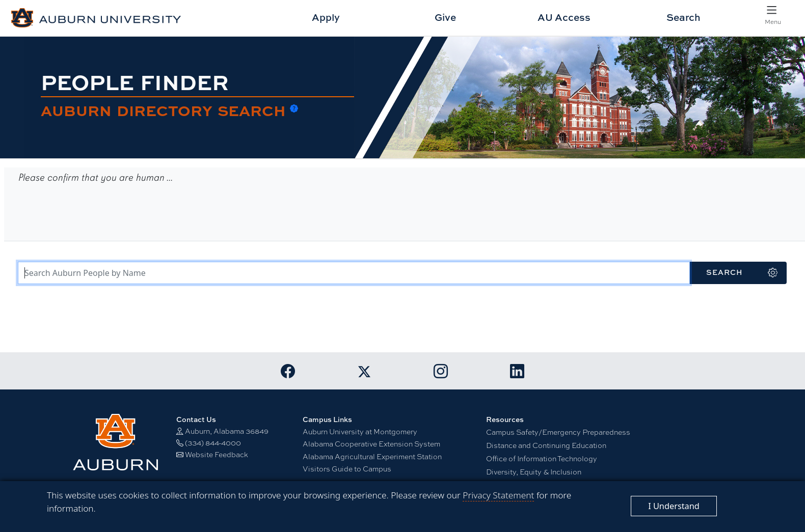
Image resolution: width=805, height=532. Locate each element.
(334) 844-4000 (213, 442)
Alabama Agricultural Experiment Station (372, 456)
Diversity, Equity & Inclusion (534, 471)
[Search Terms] (354, 273)
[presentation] (95, 212)
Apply (326, 17)
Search (683, 17)
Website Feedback (217, 454)
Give (445, 17)
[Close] (674, 506)
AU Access (564, 17)
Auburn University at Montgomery (360, 431)
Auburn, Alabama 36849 (227, 431)
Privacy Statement (498, 495)
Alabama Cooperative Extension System (371, 443)
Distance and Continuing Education (546, 445)
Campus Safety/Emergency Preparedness (558, 432)
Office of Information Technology (542, 458)
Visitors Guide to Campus (347, 468)
